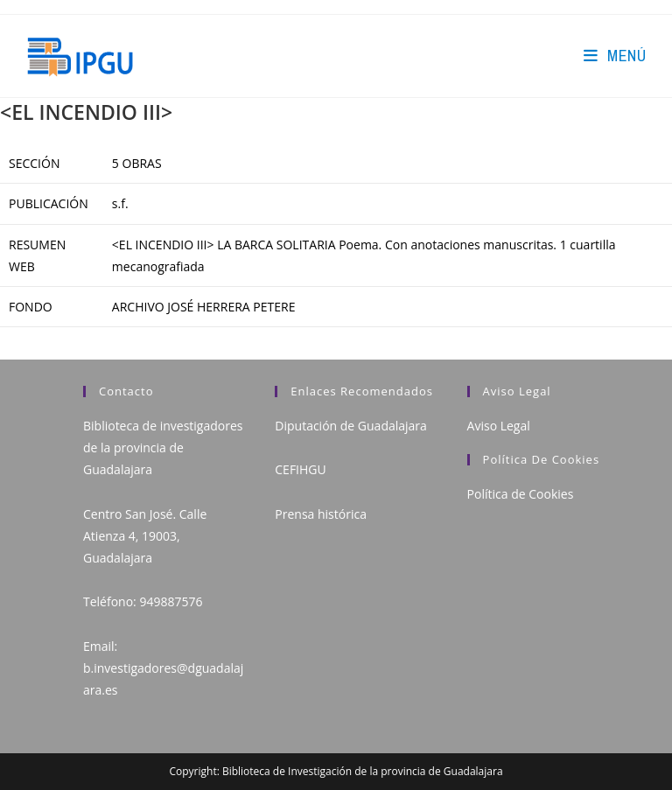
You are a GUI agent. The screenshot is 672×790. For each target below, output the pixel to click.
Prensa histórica (321, 514)
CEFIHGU (300, 469)
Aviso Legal (499, 426)
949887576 (171, 601)
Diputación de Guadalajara (351, 426)
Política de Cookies (521, 494)
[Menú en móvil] (615, 56)
